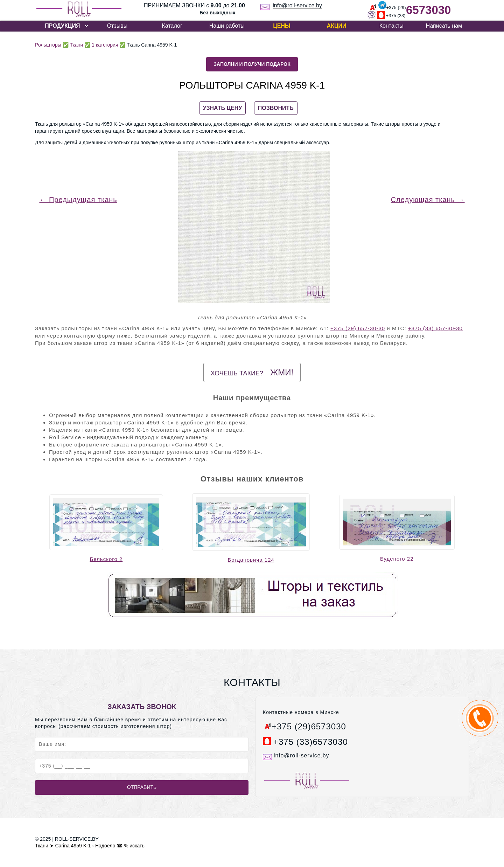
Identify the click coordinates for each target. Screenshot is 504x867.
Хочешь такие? (252, 372)
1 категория (105, 45)
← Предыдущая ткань (78, 200)
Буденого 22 (397, 559)
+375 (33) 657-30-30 (435, 328)
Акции (337, 26)
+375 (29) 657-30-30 (358, 328)
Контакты (391, 26)
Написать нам (444, 26)
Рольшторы (48, 45)
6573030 (428, 10)
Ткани (77, 45)
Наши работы (227, 26)
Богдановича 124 (251, 560)
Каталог (172, 26)
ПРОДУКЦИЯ (62, 26)
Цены (282, 26)
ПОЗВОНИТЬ (276, 108)
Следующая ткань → (428, 200)
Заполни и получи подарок (252, 64)
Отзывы (117, 26)
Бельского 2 (106, 559)
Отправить (142, 787)
